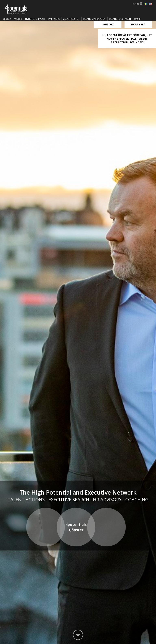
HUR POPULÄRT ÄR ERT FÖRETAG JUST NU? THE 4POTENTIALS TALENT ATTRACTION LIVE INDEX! (127, 39)
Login (135, 4)
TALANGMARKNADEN (94, 19)
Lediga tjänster (12, 19)
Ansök (108, 24)
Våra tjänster (71, 19)
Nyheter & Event (35, 19)
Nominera (138, 24)
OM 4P (138, 19)
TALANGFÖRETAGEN (120, 19)
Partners (54, 19)
